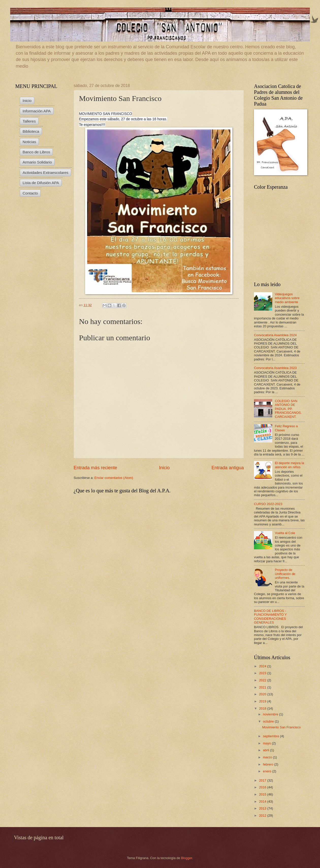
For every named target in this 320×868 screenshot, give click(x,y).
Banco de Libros (36, 152)
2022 (263, 680)
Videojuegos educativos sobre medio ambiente (287, 298)
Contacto (30, 193)
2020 (263, 694)
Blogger (187, 858)
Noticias (29, 142)
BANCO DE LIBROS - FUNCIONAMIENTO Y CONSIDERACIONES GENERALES (270, 617)
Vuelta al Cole (285, 533)
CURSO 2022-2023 (268, 504)
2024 (263, 666)
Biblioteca (31, 131)
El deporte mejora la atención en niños (289, 465)
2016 (263, 787)
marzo (268, 757)
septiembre (271, 736)
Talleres (29, 121)
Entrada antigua (228, 468)
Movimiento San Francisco (281, 727)
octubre (269, 721)
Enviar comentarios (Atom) (114, 478)
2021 (263, 687)
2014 (263, 801)
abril (266, 750)
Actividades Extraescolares (45, 173)
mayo (267, 743)
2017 (263, 780)
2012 (263, 815)
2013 (263, 808)
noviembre (271, 714)
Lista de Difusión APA (41, 183)
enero (268, 771)
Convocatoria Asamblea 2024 (275, 335)
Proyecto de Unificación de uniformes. (285, 574)
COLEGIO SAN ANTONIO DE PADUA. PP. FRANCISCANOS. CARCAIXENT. (288, 409)
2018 (263, 708)
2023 (263, 673)
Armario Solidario (37, 162)
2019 (263, 701)
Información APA (37, 111)
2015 (263, 794)
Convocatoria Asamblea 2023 (275, 368)
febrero (268, 764)
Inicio (164, 468)
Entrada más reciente (95, 468)
